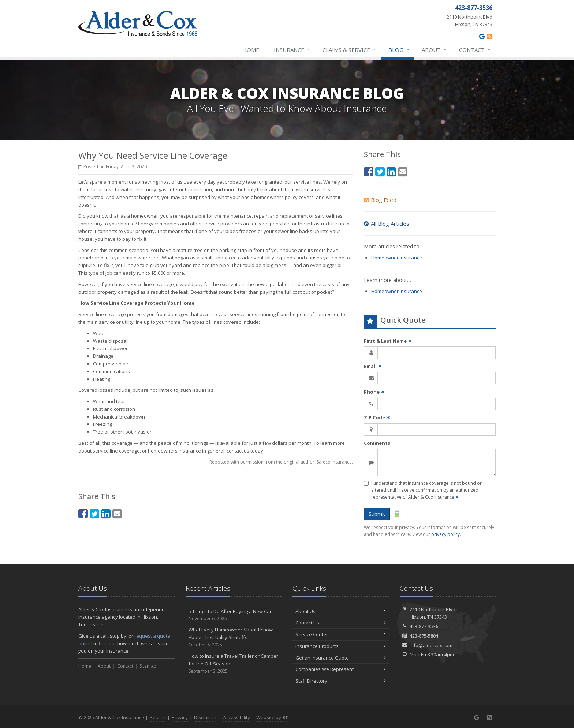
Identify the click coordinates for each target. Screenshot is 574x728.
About (435, 50)
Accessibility (237, 717)
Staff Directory (341, 681)
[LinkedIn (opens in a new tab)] (106, 513)
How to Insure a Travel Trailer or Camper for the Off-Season (234, 664)
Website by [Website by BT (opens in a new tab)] (272, 717)
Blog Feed (380, 200)
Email (373, 366)
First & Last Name (388, 341)
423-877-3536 (424, 626)
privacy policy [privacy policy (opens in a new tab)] (446, 534)
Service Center (341, 634)
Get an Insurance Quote (341, 658)
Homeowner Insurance (397, 258)
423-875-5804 (424, 636)
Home (251, 50)
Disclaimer (206, 717)
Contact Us (341, 623)
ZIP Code (377, 417)
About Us (341, 611)
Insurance (292, 50)
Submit (377, 514)
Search (158, 717)
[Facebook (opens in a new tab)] (83, 513)
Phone (374, 392)
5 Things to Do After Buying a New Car (234, 615)
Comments (377, 443)
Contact (475, 50)
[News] (489, 36)
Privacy (180, 717)
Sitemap (148, 666)
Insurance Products (341, 646)
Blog (399, 50)
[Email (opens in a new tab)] (117, 513)
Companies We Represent (341, 669)
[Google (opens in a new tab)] (482, 36)
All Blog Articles (387, 224)
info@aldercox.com (431, 645)
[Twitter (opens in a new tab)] (94, 513)
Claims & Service (350, 50)
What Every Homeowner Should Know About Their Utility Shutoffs (234, 637)
